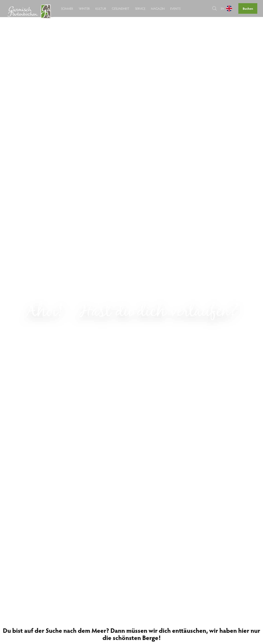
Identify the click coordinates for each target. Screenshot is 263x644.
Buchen (248, 8)
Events (175, 8)
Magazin (158, 8)
